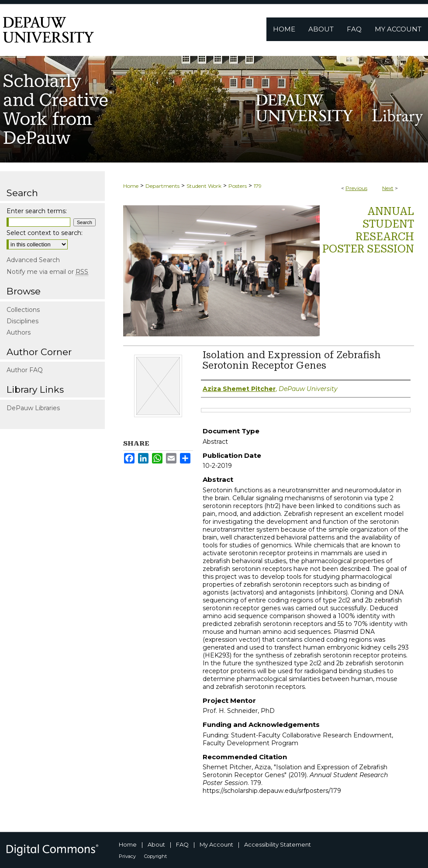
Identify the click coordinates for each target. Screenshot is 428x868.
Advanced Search (33, 260)
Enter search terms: (37, 211)
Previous (356, 188)
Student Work (204, 186)
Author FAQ (25, 370)
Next (388, 188)
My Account (216, 844)
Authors (19, 332)
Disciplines (22, 321)
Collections (23, 310)
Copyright (155, 856)
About (156, 844)
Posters (238, 186)
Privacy (127, 856)
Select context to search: (45, 233)
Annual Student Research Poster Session (368, 230)
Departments (162, 186)
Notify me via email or (47, 272)
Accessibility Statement (278, 844)
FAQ (182, 844)
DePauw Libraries (33, 408)
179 (258, 186)
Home (131, 186)
